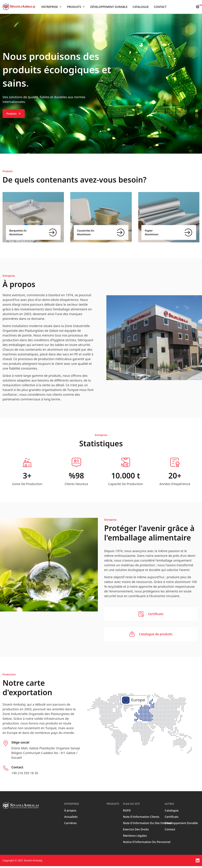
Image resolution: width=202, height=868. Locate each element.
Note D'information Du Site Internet (147, 825)
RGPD (127, 812)
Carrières (70, 825)
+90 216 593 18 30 (25, 775)
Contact (160, 8)
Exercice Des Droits (136, 831)
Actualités (71, 819)
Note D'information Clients (141, 819)
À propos (70, 812)
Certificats (172, 819)
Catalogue (141, 8)
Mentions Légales (135, 837)
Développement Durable (109, 8)
